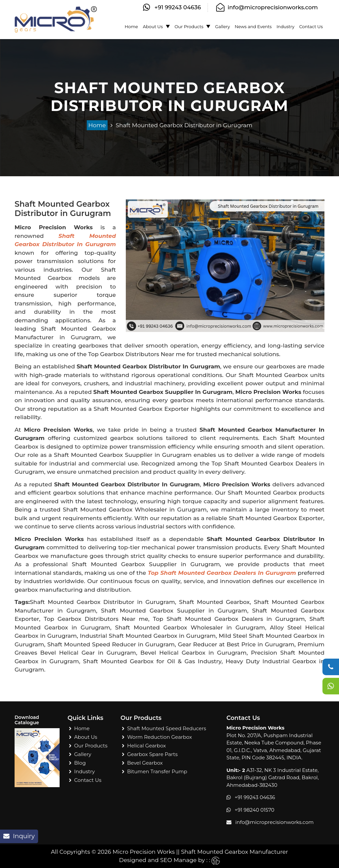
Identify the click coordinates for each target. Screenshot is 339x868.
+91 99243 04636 (178, 7)
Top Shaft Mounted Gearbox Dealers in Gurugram (222, 573)
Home (131, 27)
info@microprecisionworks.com (273, 7)
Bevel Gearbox (145, 763)
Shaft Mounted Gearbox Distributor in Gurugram (184, 125)
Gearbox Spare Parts (152, 754)
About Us (153, 27)
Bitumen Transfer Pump (157, 771)
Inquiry (19, 836)
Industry (285, 27)
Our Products (189, 27)
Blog (80, 763)
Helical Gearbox (146, 746)
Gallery (223, 27)
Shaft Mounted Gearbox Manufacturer (235, 852)
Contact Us (311, 27)
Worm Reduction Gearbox (160, 737)
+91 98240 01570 (255, 810)
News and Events (253, 27)
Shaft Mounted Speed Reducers (167, 728)
